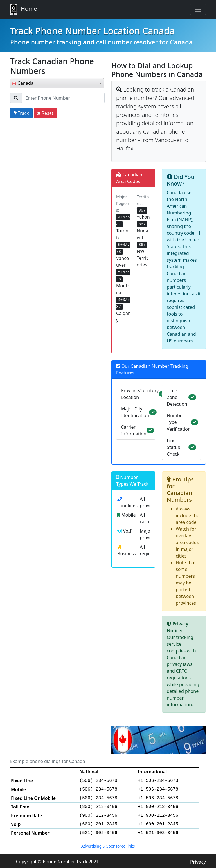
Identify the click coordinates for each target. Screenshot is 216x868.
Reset (45, 113)
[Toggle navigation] (198, 9)
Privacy (198, 862)
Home (23, 9)
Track (21, 113)
